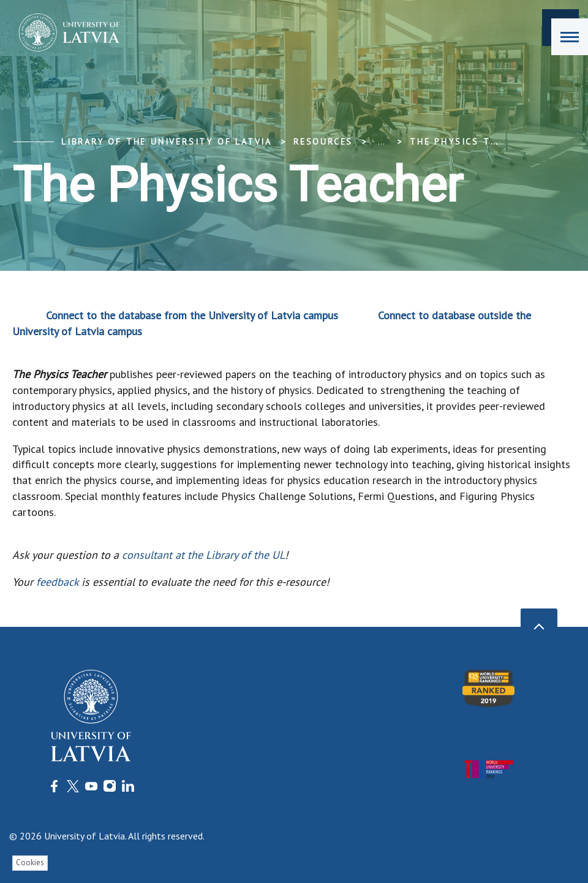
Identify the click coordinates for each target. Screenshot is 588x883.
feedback (57, 582)
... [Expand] (381, 142)
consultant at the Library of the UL (203, 555)
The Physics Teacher (469, 142)
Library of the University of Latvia (167, 142)
